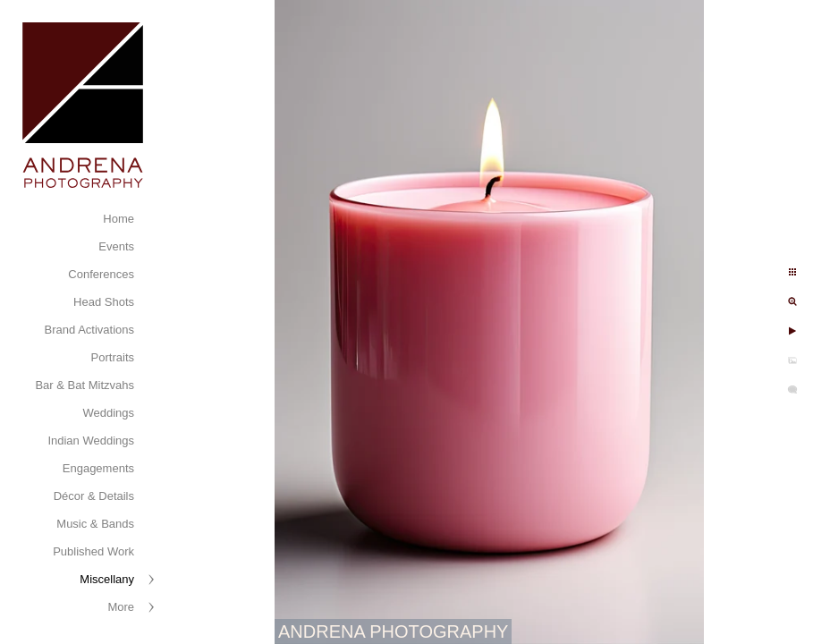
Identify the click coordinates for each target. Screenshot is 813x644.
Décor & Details (94, 496)
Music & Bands (95, 524)
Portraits (113, 357)
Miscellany (107, 579)
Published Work (93, 551)
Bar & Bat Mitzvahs (85, 385)
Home (119, 219)
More (121, 607)
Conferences (101, 274)
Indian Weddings (91, 441)
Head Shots (104, 302)
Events (116, 246)
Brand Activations (89, 330)
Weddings (108, 413)
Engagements (98, 468)
